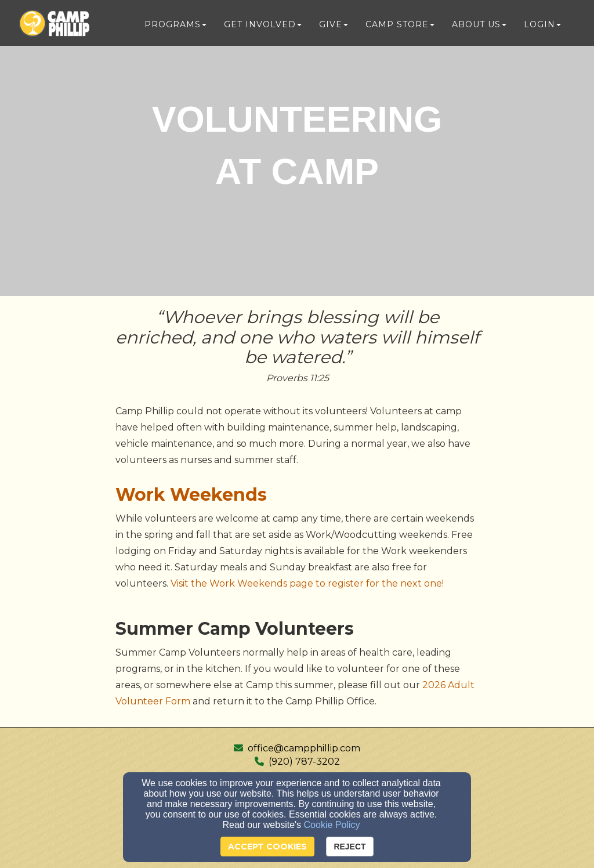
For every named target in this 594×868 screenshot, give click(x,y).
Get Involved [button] (263, 24)
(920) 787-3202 (304, 762)
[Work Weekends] (191, 498)
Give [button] (334, 24)
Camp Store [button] (400, 24)
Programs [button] (175, 24)
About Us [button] (479, 24)
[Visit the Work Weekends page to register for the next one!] (307, 584)
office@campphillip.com (304, 748)
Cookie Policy (332, 825)
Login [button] (542, 24)
